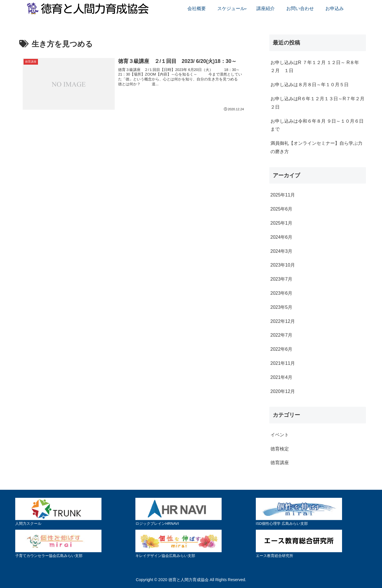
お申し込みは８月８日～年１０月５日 (310, 85)
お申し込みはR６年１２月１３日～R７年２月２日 (317, 103)
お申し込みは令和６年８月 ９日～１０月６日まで (317, 125)
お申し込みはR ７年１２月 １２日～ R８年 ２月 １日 (315, 67)
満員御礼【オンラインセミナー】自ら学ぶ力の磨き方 (316, 147)
